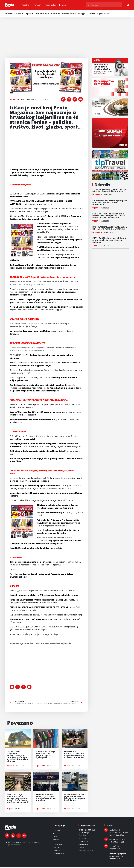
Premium (39, 5)
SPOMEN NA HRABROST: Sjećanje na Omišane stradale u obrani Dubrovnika (110, 203)
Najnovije (102, 185)
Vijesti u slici (53, 5)
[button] (63, 100)
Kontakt (65, 5)
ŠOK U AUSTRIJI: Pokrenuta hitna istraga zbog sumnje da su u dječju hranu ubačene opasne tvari (109, 216)
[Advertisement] (67, 36)
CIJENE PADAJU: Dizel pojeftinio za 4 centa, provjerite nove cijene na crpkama (109, 241)
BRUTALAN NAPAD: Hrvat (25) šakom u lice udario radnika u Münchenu (110, 229)
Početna (28, 5)
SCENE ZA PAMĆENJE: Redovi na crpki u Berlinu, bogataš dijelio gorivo (110, 191)
